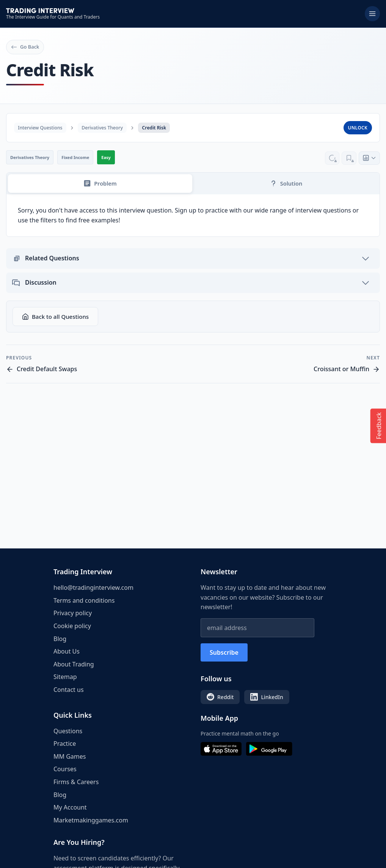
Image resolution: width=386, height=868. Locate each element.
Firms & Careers (76, 782)
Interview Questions (42, 128)
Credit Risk (164, 128)
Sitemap (65, 677)
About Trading (74, 664)
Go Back (25, 47)
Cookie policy (72, 626)
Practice (65, 744)
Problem (100, 184)
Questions (68, 731)
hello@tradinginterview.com (93, 588)
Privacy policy (73, 613)
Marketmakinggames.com (91, 820)
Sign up (186, 212)
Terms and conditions (84, 600)
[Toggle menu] (372, 14)
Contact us (69, 690)
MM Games (70, 756)
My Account (70, 807)
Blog (60, 639)
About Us (67, 651)
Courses (65, 769)
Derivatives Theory (108, 128)
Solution (286, 184)
